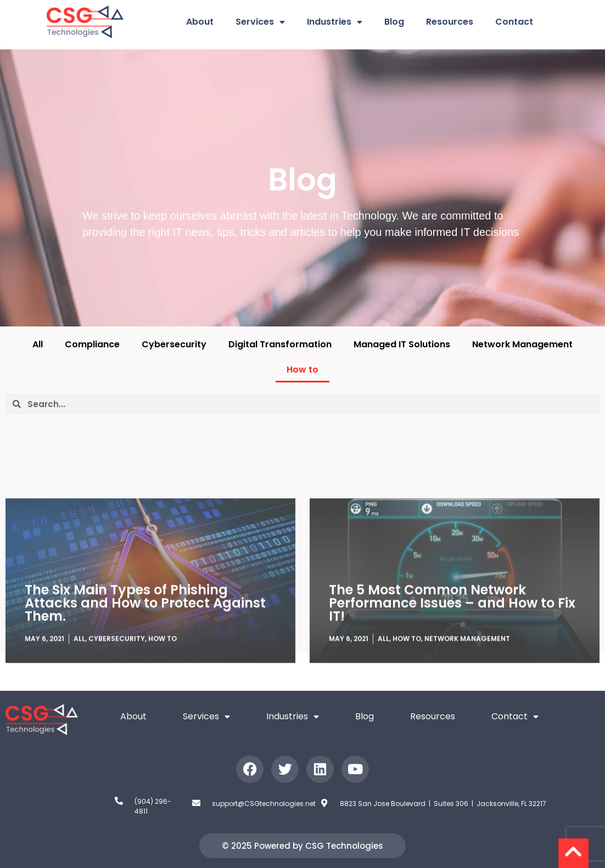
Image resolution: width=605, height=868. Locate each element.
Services (260, 22)
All (38, 344)
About (200, 22)
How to (302, 370)
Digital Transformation (280, 344)
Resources (450, 22)
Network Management (522, 344)
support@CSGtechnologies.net (264, 804)
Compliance (92, 344)
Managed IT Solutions (402, 344)
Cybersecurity (174, 344)
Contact (514, 22)
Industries (335, 22)
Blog (394, 22)
